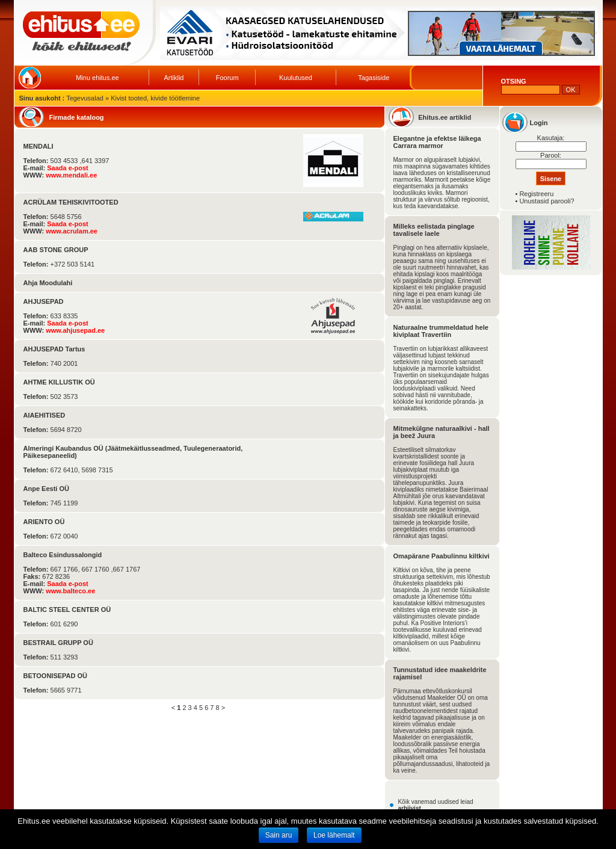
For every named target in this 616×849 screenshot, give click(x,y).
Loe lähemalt (334, 835)
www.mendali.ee (71, 175)
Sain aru (279, 835)
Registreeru (536, 194)
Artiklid (174, 78)
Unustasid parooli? (547, 201)
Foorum (227, 78)
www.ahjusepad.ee (75, 330)
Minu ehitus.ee (97, 78)
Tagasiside (374, 78)
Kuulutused (296, 78)
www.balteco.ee (70, 591)
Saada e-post (67, 168)
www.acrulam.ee (72, 231)
